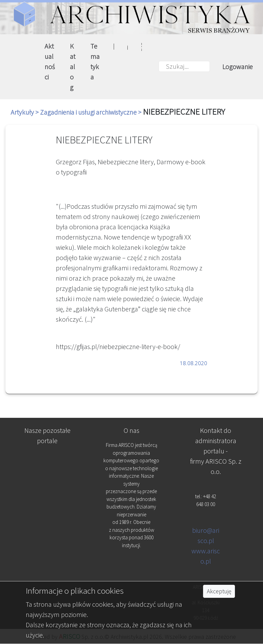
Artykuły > (25, 112)
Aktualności (50, 61)
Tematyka (95, 61)
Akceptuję (219, 591)
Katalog (73, 67)
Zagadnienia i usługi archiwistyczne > (91, 112)
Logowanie (237, 67)
